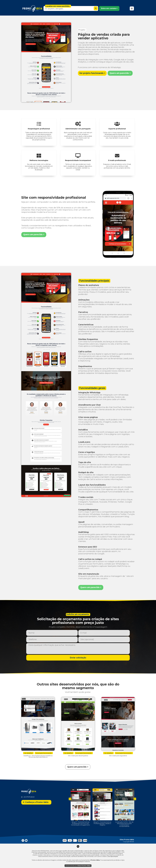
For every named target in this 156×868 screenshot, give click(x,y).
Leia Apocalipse (112, 856)
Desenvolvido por (78, 866)
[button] (109, 8)
